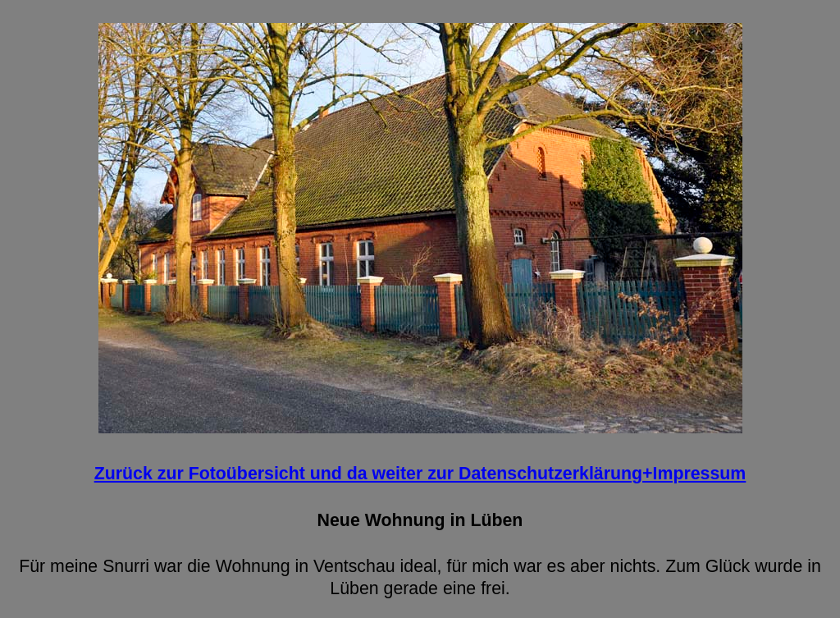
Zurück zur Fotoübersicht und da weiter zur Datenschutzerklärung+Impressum (420, 474)
